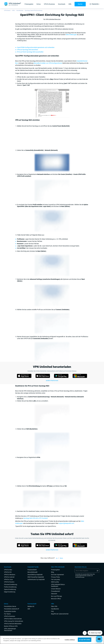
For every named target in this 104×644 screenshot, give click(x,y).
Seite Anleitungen (71, 35)
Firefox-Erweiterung (10, 587)
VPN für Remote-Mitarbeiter (13, 624)
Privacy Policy (55, 577)
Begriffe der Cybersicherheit (60, 614)
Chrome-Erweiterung (11, 584)
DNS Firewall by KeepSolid (36, 577)
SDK (29, 609)
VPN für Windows (10, 575)
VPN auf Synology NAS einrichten (28, 50)
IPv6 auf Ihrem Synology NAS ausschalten (30, 52)
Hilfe (70, 4)
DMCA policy (55, 582)
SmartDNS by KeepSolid (35, 575)
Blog (53, 572)
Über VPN (54, 606)
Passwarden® (32, 570)
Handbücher (20, 10)
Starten (80, 4)
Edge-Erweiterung (10, 592)
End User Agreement (57, 575)
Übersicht (54, 594)
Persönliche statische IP (12, 609)
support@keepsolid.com (66, 523)
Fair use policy (56, 579)
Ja (57, 558)
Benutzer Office (56, 599)
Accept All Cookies (85, 640)
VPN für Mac (8, 570)
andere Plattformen (52, 381)
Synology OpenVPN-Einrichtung (34, 10)
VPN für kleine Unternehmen (13, 619)
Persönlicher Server (10, 606)
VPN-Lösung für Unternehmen (14, 621)
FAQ (52, 611)
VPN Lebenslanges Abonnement (10, 630)
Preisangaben (29, 4)
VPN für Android (9, 577)
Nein (61, 558)
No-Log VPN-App (56, 596)
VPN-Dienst (7, 10)
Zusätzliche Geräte (10, 611)
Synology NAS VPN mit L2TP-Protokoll (35, 518)
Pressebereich (56, 591)
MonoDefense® (32, 572)
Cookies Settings (70, 640)
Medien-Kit (31, 606)
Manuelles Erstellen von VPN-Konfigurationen (48, 63)
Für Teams (7, 614)
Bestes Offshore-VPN (11, 626)
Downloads (62, 4)
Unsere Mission (56, 589)
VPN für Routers (9, 582)
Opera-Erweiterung (10, 589)
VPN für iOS (8, 572)
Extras (39, 4)
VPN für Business (49, 4)
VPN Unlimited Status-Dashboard (58, 585)
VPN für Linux (8, 579)
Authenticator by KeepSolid (36, 579)
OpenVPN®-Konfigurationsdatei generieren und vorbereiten (36, 47)
